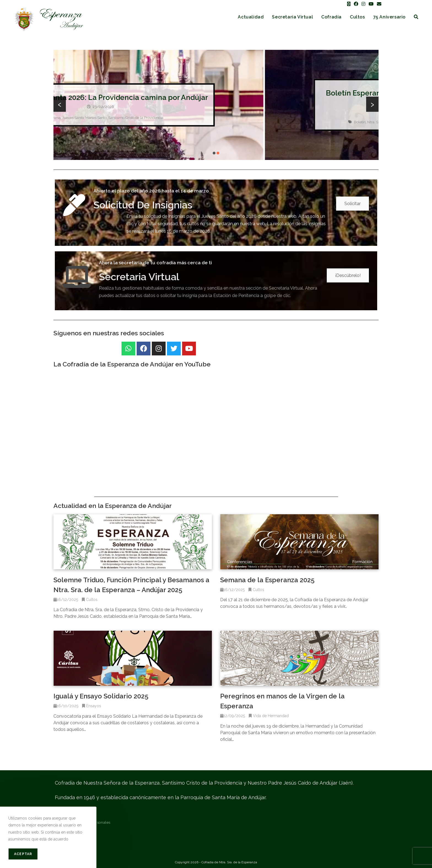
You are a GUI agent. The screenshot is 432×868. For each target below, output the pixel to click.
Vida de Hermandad (271, 716)
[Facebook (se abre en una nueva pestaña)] (356, 4)
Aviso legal (65, 812)
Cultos (92, 600)
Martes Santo (211, 118)
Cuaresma (167, 118)
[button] (214, 153)
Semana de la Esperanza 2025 (267, 580)
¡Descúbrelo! (348, 275)
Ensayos (94, 706)
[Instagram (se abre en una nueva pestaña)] (363, 4)
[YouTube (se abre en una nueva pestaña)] (371, 4)
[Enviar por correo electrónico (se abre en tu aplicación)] (378, 4)
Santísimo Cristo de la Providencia (251, 118)
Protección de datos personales (83, 822)
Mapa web (64, 843)
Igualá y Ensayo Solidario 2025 (101, 696)
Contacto (63, 833)
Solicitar (353, 204)
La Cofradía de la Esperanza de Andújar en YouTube (132, 364)
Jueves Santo (188, 118)
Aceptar (23, 854)
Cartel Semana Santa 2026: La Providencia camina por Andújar (216, 97)
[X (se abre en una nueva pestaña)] (349, 4)
